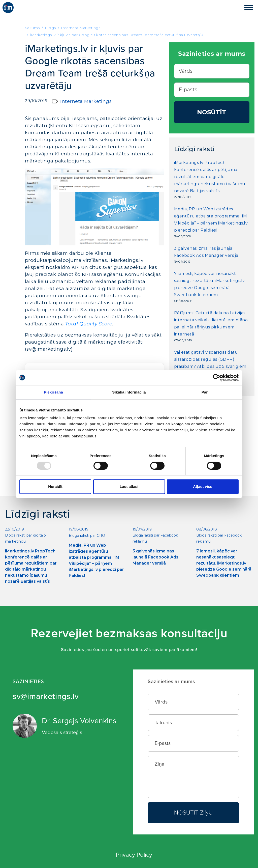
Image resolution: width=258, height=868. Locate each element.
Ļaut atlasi (129, 486)
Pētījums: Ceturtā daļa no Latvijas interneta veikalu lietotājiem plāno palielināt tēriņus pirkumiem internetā (211, 324)
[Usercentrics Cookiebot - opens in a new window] (217, 378)
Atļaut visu (203, 486)
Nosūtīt (212, 112)
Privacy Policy (134, 855)
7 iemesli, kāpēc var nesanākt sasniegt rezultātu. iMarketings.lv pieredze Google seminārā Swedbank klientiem (209, 284)
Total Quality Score (89, 324)
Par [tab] (205, 392)
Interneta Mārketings (86, 101)
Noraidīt (55, 486)
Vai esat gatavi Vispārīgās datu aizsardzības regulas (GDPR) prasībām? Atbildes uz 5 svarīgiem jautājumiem (210, 363)
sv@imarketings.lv (46, 697)
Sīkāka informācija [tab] (129, 392)
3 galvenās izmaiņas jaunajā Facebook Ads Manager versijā (206, 252)
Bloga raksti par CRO (87, 536)
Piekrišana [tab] (53, 392)
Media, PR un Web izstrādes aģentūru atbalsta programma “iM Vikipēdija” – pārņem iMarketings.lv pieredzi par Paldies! (211, 220)
